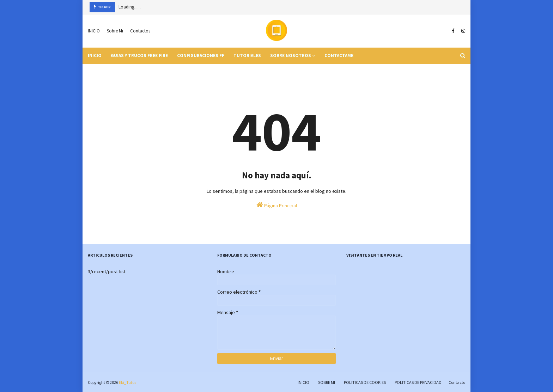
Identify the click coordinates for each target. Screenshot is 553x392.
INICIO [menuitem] (95, 56)
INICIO (94, 31)
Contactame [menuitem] (339, 56)
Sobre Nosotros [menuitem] (291, 56)
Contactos (140, 31)
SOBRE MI (327, 382)
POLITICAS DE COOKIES (365, 382)
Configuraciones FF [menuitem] (201, 56)
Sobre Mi (115, 31)
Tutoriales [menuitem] (247, 56)
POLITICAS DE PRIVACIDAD (418, 382)
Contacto (457, 382)
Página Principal (277, 205)
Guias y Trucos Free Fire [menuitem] (139, 56)
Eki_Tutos (127, 382)
